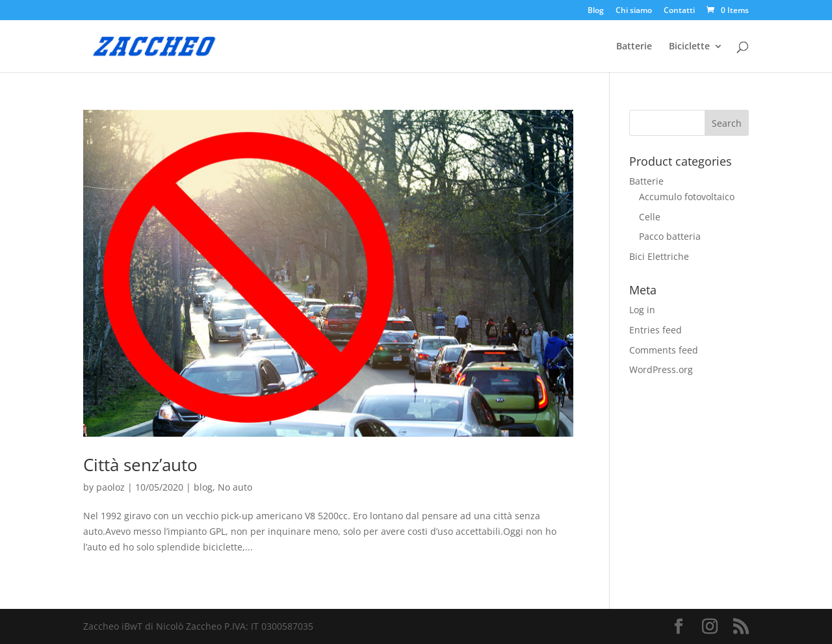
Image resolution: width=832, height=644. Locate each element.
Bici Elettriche (659, 256)
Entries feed (656, 330)
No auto (235, 487)
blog (203, 487)
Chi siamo (634, 11)
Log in (642, 310)
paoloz (110, 487)
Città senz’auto (140, 465)
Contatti (679, 11)
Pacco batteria (670, 236)
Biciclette (689, 47)
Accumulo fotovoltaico (687, 197)
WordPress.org (661, 369)
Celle (650, 217)
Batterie (634, 47)
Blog (596, 11)
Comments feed (664, 350)
